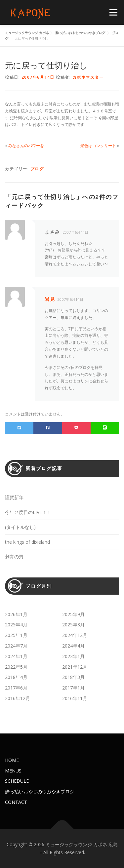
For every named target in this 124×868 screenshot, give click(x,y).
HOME (12, 760)
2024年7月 (16, 646)
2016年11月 (75, 698)
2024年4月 (73, 646)
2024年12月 (75, 635)
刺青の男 (14, 556)
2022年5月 (16, 667)
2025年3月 (73, 625)
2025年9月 (73, 614)
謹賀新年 (14, 497)
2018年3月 (73, 677)
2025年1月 (16, 635)
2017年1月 (73, 688)
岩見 (50, 299)
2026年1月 (16, 614)
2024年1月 (16, 656)
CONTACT (16, 802)
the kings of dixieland (27, 542)
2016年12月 (18, 698)
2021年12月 (75, 667)
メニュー (113, 12)
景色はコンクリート (98, 146)
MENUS (13, 771)
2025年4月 (16, 625)
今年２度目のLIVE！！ (28, 512)
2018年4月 (16, 677)
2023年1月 (73, 656)
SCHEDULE (17, 781)
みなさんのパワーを (26, 146)
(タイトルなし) (20, 527)
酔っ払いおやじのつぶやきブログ (40, 791)
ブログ (37, 169)
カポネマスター (88, 77)
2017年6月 (16, 688)
